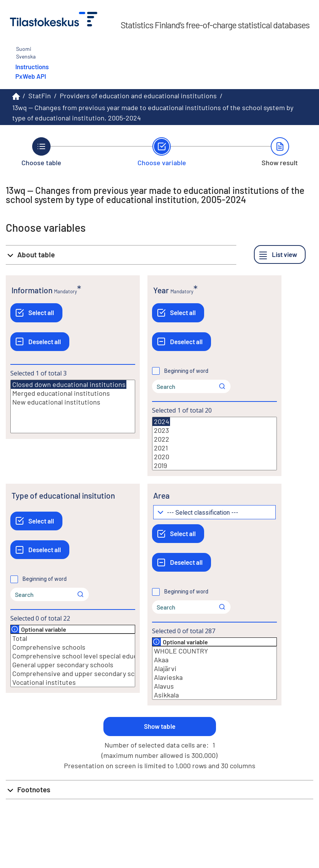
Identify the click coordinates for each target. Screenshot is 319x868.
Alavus (214, 686)
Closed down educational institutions (69, 384)
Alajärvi (214, 669)
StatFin (40, 96)
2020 (214, 457)
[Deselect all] (40, 342)
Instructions (32, 67)
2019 (214, 466)
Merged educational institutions (73, 393)
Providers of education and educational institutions (138, 96)
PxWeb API (31, 76)
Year (161, 290)
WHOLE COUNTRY (214, 651)
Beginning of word (186, 371)
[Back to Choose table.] (41, 152)
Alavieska (214, 677)
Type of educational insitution (63, 495)
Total (73, 638)
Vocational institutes (73, 682)
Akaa (214, 660)
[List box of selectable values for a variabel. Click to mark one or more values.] (73, 406)
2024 (161, 422)
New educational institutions (73, 402)
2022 (214, 439)
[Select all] (36, 313)
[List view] (280, 254)
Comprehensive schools (73, 647)
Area (161, 495)
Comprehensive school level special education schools (73, 656)
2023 (214, 430)
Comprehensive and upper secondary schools (73, 674)
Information (32, 290)
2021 (214, 448)
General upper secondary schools (73, 665)
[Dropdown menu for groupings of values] (214, 512)
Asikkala (214, 695)
